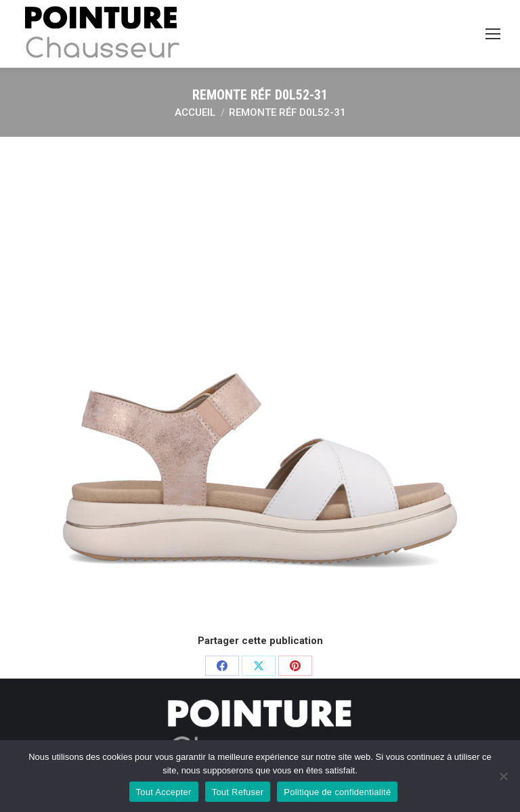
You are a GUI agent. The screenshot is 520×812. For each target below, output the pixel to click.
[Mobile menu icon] (493, 34)
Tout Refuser (238, 792)
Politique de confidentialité (337, 792)
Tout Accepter (164, 792)
